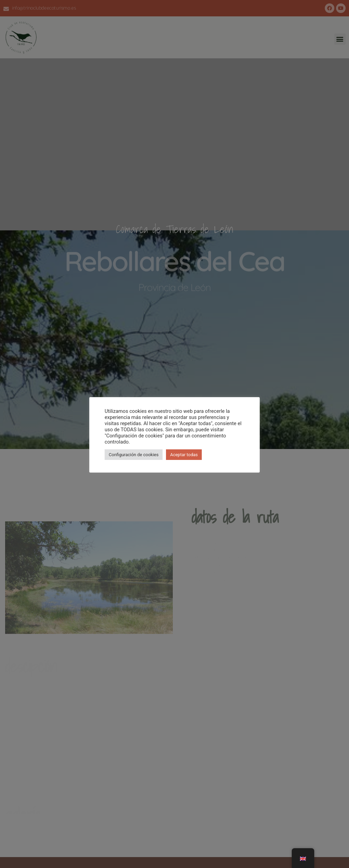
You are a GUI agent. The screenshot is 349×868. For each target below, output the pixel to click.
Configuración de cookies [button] (134, 455)
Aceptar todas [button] (184, 455)
